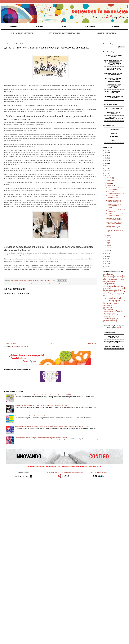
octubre (109, 183)
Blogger (118, 328)
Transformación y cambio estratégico (64, 33)
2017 (107, 171)
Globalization (117, 278)
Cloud (111, 276)
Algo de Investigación (114, 108)
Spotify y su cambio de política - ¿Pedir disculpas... (115, 189)
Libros (114, 141)
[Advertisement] (64, 501)
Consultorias (114, 129)
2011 (107, 261)
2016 (107, 173)
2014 (107, 254)
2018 (107, 168)
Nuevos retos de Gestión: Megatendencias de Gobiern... (114, 206)
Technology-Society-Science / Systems (114, 317)
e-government (111, 320)
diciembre (109, 178)
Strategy (109, 315)
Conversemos (90, 26)
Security (109, 313)
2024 (107, 153)
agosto (109, 235)
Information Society (37, 283)
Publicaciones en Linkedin (114, 113)
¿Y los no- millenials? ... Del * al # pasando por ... (115, 211)
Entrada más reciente (11, 343)
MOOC (122, 290)
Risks (106, 313)
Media (65, 26)
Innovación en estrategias (22, 33)
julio (108, 238)
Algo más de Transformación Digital (114, 118)
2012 (107, 259)
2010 (107, 264)
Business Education (108, 275)
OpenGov (114, 294)
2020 (107, 163)
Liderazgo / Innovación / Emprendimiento (114, 74)
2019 (107, 166)
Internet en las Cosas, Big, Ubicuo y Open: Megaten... (115, 219)
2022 (107, 158)
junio (108, 240)
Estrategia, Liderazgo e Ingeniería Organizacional (114, 80)
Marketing (106, 292)
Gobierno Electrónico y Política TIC (114, 97)
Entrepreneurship (15, 283)
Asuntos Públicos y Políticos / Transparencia (114, 86)
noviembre (110, 181)
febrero (109, 248)
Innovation (113, 286)
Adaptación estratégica (107, 33)
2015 (107, 176)
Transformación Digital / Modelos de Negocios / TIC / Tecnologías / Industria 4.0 (114, 63)
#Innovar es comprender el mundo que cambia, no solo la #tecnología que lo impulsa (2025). (42, 437)
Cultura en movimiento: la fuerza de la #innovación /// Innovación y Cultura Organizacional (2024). (43, 395)
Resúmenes (114, 137)
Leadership (45, 283)
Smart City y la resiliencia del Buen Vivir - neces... (115, 231)
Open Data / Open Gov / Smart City (114, 92)
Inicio (52, 343)
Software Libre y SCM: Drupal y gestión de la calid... (115, 197)
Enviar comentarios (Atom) (20, 347)
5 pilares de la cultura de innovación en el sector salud (31, 416)
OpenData (108, 294)
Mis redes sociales (23, 473)
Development (118, 276)
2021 (107, 161)
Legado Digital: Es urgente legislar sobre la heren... (114, 223)
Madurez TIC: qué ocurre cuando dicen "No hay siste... (115, 193)
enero (108, 250)
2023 (107, 156)
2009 (107, 266)
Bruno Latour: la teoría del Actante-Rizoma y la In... (114, 201)
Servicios (39, 26)
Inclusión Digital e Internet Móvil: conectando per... (114, 227)
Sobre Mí (14, 26)
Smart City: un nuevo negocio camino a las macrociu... (115, 215)
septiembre (110, 186)
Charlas (114, 133)
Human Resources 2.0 (26, 283)
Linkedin (115, 26)
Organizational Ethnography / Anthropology (59, 283)
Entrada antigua (91, 343)
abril (108, 245)
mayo (108, 243)
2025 (107, 150)
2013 (107, 256)
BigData (105, 274)
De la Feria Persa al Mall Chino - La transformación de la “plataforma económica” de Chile (41, 405)
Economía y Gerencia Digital (114, 56)
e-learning (114, 321)
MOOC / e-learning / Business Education (114, 69)
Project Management (108, 306)
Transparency (113, 319)
